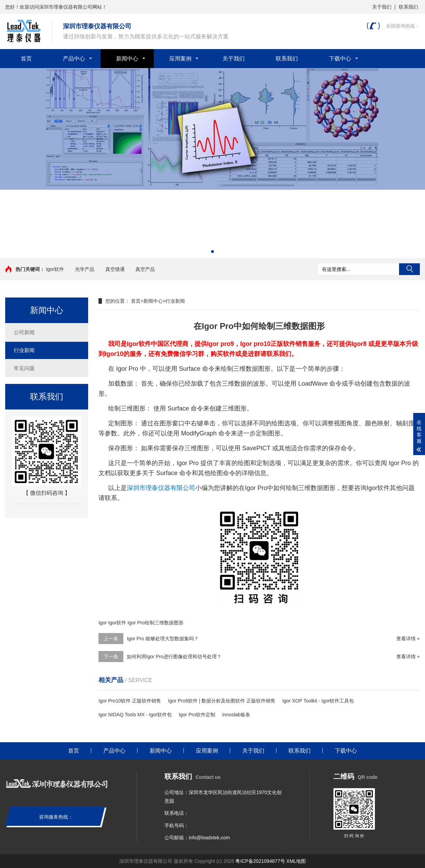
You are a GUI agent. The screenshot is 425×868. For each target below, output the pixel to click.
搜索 (409, 269)
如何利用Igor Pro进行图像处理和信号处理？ (174, 657)
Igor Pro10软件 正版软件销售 (130, 701)
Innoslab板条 (236, 715)
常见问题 (24, 368)
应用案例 (180, 59)
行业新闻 (24, 350)
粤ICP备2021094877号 (260, 861)
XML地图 (296, 861)
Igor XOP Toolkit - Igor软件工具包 (318, 701)
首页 (26, 59)
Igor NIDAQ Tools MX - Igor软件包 (135, 715)
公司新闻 (24, 332)
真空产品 (145, 269)
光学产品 (85, 269)
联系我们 (408, 7)
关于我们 (382, 7)
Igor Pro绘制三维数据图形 (155, 623)
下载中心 (340, 59)
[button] (212, 252)
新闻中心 (127, 59)
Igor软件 (55, 269)
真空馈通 (115, 269)
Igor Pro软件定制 (197, 715)
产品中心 (74, 59)
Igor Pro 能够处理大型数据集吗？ (163, 639)
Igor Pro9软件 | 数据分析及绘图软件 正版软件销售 (222, 701)
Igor (103, 623)
